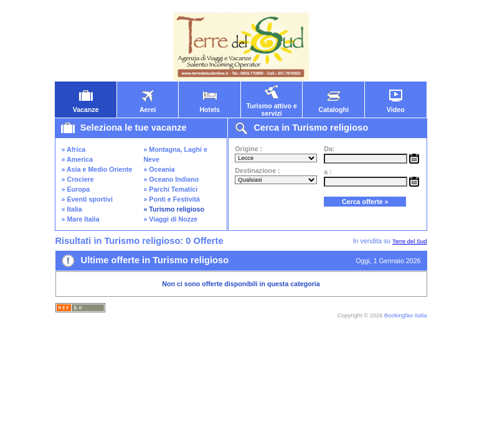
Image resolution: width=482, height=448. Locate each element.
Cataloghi (333, 106)
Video (395, 106)
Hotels (210, 106)
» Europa (76, 189)
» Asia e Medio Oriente (97, 169)
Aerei (148, 106)
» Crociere (78, 179)
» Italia (72, 209)
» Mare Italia (81, 219)
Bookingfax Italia (405, 315)
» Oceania (159, 169)
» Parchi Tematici (170, 189)
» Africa (74, 149)
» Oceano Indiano (171, 179)
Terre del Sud (409, 241)
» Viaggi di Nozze (170, 219)
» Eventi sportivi (87, 199)
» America (78, 159)
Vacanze (86, 106)
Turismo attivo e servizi (272, 106)
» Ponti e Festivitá (172, 199)
